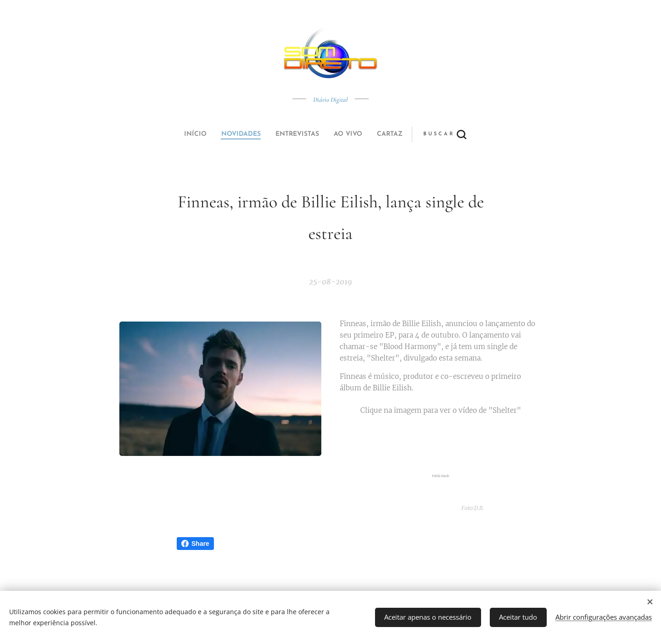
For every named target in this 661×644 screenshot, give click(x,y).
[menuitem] (268, 134)
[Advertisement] (447, 445)
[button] (365, 134)
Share (195, 544)
